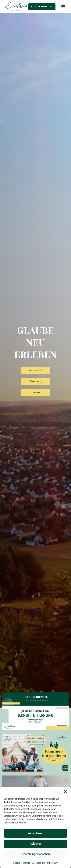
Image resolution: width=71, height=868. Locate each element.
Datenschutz (38, 863)
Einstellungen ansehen (36, 854)
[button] (65, 792)
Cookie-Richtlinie (21, 863)
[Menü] (63, 7)
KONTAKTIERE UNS (42, 7)
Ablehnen (36, 844)
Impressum (52, 863)
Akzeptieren (36, 833)
